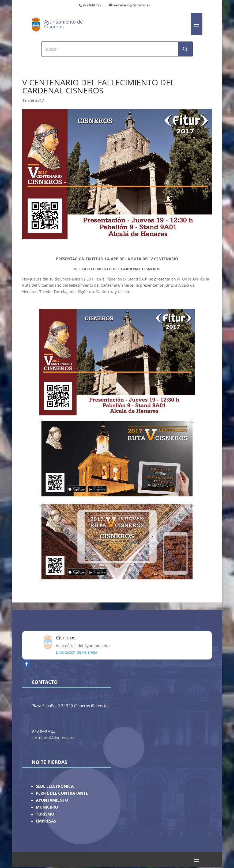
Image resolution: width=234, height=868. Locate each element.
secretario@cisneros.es (132, 5)
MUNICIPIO (47, 807)
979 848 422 (92, 5)
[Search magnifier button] (185, 49)
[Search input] (110, 49)
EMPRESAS (46, 821)
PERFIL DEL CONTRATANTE (62, 793)
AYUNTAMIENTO (52, 800)
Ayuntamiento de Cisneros (63, 24)
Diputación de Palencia (77, 652)
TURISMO (45, 814)
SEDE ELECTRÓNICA (55, 786)
